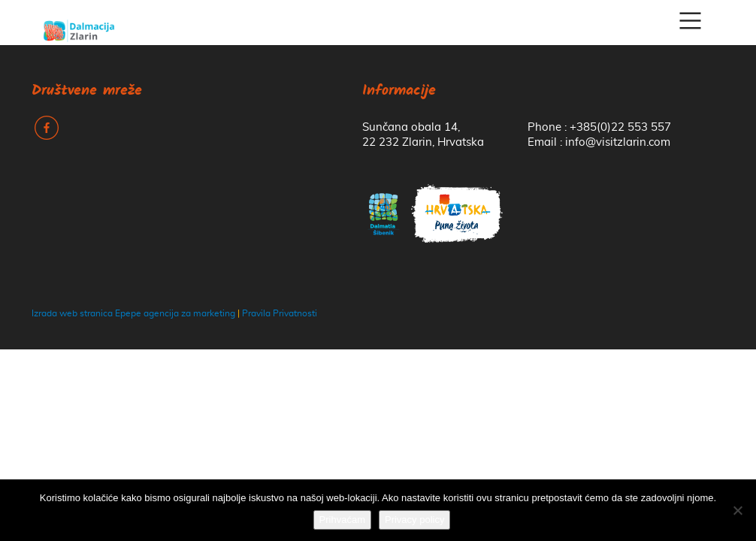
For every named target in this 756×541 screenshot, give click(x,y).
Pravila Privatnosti (280, 313)
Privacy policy (414, 520)
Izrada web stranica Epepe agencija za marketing (133, 313)
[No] (737, 510)
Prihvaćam (342, 520)
